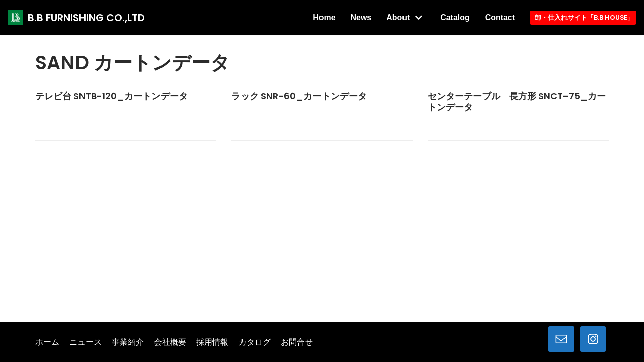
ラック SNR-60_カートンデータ (299, 96)
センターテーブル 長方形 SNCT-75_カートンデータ (517, 101)
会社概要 (170, 342)
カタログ (255, 342)
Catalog (455, 17)
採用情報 (212, 342)
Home (323, 17)
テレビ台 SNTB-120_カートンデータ (111, 96)
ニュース (86, 342)
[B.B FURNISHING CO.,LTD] (76, 18)
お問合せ (297, 342)
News (360, 17)
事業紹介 (128, 342)
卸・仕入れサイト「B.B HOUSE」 (584, 17)
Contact (499, 17)
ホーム (47, 342)
